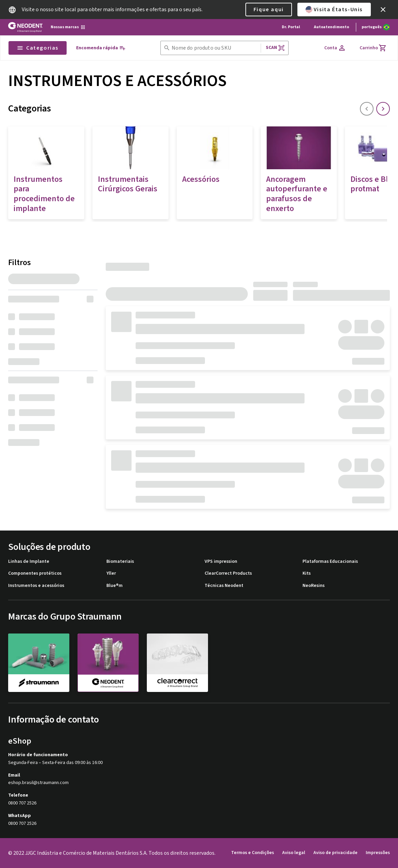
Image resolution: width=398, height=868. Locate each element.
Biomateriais (120, 562)
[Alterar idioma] (376, 27)
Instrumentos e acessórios (36, 586)
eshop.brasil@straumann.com (38, 783)
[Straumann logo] (25, 27)
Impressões (378, 853)
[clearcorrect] (177, 662)
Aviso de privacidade (335, 853)
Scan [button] (275, 48)
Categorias (38, 48)
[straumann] (39, 662)
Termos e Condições (253, 853)
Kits (307, 574)
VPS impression (221, 562)
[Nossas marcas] (68, 27)
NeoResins (314, 586)
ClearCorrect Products (228, 574)
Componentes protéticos (35, 574)
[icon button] (383, 10)
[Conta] (335, 48)
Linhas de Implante (29, 562)
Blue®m (115, 586)
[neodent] (108, 663)
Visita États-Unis (334, 10)
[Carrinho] (373, 48)
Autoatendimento (331, 27)
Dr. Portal (291, 27)
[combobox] (215, 48)
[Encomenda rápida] (101, 48)
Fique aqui (269, 10)
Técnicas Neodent (224, 586)
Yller (111, 574)
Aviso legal (294, 853)
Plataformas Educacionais (330, 562)
